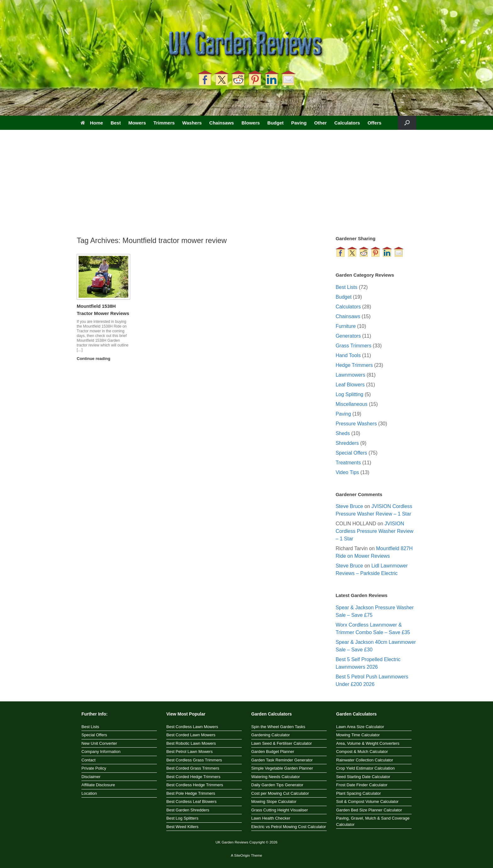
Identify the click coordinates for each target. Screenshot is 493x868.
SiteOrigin (242, 855)
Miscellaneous (351, 404)
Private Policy (94, 768)
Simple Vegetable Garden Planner (282, 768)
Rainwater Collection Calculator (365, 760)
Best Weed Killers (182, 827)
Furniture (346, 326)
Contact (89, 760)
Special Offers (351, 453)
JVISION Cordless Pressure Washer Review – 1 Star (374, 531)
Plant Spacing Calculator (358, 793)
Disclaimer (91, 777)
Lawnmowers (350, 375)
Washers (192, 123)
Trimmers (164, 123)
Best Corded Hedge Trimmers (193, 777)
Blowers (251, 123)
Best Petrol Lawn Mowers (189, 752)
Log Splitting (349, 394)
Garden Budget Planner (273, 752)
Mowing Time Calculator (358, 735)
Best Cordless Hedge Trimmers (195, 785)
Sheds (343, 433)
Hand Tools (348, 355)
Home (92, 123)
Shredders (347, 443)
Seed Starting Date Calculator (363, 777)
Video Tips (347, 472)
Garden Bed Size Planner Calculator (369, 810)
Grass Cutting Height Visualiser (280, 810)
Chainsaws (222, 123)
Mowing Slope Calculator (274, 802)
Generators (348, 336)
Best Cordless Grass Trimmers (194, 760)
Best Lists (346, 287)
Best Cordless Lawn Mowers (192, 727)
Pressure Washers (356, 424)
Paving (299, 123)
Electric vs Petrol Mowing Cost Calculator (289, 827)
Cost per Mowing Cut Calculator (280, 793)
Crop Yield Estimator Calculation (365, 768)
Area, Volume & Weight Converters (368, 743)
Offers (374, 123)
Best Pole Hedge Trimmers (191, 793)
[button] (407, 123)
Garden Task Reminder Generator (282, 760)
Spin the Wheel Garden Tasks (278, 727)
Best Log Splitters (182, 818)
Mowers (137, 123)
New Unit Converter (99, 743)
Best (116, 123)
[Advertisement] (246, 188)
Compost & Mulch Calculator (362, 752)
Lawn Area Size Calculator (360, 727)
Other (320, 123)
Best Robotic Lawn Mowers (191, 743)
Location (89, 793)
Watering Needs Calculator (276, 777)
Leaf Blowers (350, 385)
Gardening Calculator (271, 735)
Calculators (347, 123)
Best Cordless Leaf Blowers (191, 802)
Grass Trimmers (353, 346)
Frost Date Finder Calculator (362, 785)
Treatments (348, 463)
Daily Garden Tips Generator (277, 785)
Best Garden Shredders (188, 810)
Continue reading (95, 359)
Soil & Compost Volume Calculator (367, 802)
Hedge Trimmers (354, 365)
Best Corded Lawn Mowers (191, 735)
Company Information (101, 752)
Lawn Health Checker (271, 818)
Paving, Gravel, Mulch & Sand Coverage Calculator (373, 821)
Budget (275, 123)
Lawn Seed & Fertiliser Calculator (282, 743)
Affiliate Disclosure (98, 785)
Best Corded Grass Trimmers (193, 768)
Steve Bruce (349, 506)
